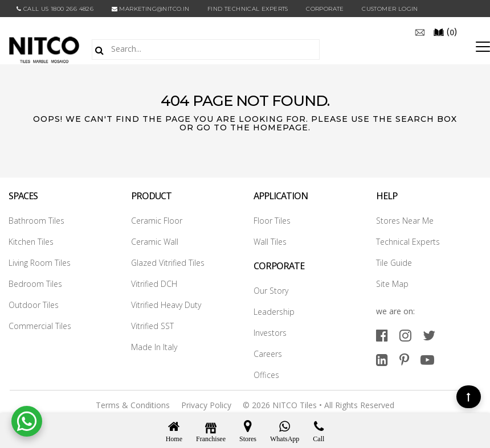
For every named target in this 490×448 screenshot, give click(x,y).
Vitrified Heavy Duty (166, 305)
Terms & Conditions (133, 405)
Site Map (392, 284)
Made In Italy (154, 347)
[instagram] (405, 335)
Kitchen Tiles (31, 242)
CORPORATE (325, 9)
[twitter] (429, 335)
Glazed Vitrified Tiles (168, 263)
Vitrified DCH (154, 284)
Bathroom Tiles (36, 221)
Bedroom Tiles (35, 284)
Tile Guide (394, 263)
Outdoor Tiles (34, 305)
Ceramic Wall (155, 242)
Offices (266, 375)
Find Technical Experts (248, 9)
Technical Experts (408, 242)
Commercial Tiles (40, 326)
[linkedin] (382, 359)
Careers (268, 354)
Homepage (281, 128)
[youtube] (427, 359)
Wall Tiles (270, 242)
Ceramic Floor (157, 221)
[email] (420, 31)
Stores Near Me (405, 221)
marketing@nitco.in (151, 9)
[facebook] (382, 335)
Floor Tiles (272, 221)
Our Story (271, 291)
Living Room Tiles (40, 263)
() (445, 31)
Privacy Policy (206, 405)
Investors (270, 333)
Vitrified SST (152, 326)
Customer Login (390, 9)
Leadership (274, 312)
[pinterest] (404, 359)
